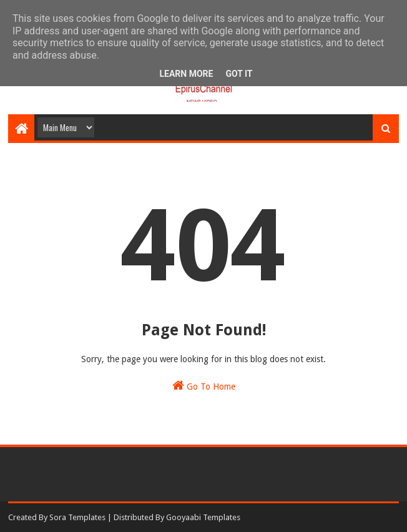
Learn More (186, 74)
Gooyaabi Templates (203, 517)
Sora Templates (77, 517)
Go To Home (204, 385)
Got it (239, 74)
